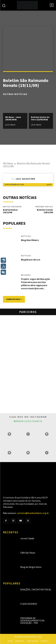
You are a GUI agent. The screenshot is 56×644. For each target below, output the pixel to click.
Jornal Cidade (27, 538)
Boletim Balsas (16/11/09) (10, 211)
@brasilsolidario (28, 421)
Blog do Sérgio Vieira (31, 567)
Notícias (26, 236)
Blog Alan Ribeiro (30, 240)
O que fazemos (29, 604)
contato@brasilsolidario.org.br (33, 513)
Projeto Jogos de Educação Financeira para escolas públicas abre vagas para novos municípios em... (36, 284)
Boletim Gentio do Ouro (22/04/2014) (40, 118)
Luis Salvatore (26, 179)
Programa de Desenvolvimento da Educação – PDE (32, 620)
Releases (26, 275)
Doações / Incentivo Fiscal (36, 589)
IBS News (8, 163)
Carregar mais (14, 299)
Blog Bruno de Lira (31, 260)
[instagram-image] (9, 434)
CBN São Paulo (28, 553)
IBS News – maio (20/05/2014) (13, 118)
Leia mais (10, 125)
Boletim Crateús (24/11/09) (45, 211)
